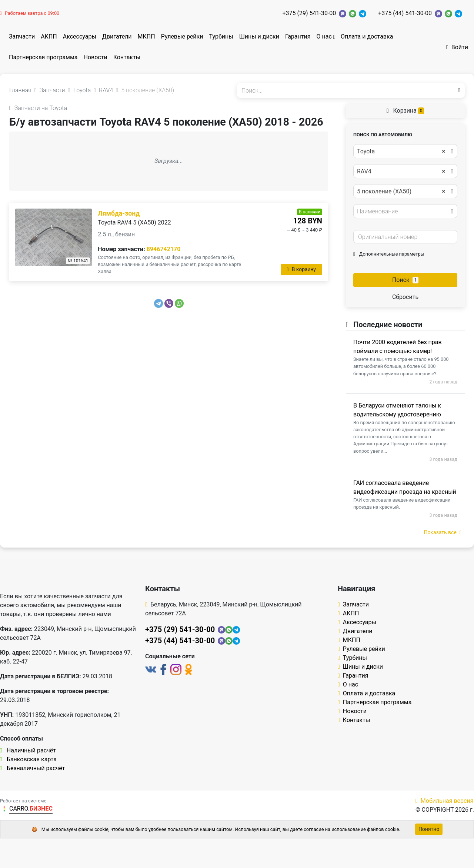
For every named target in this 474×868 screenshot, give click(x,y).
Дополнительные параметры (389, 254)
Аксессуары (80, 36)
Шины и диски (259, 36)
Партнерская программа (43, 57)
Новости (96, 57)
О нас (324, 36)
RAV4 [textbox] (401, 172)
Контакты (127, 57)
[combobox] (405, 151)
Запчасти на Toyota (38, 108)
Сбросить (405, 297)
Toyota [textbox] (401, 152)
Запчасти (22, 36)
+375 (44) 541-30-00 (405, 13)
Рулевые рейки (182, 36)
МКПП (146, 36)
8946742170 (164, 249)
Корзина (405, 111)
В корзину (301, 269)
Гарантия (298, 36)
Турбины (221, 36)
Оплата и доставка (367, 36)
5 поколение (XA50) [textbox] (401, 192)
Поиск (405, 280)
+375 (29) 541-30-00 (309, 13)
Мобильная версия (445, 801)
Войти (457, 47)
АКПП (49, 36)
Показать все (443, 532)
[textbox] (403, 212)
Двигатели (117, 36)
